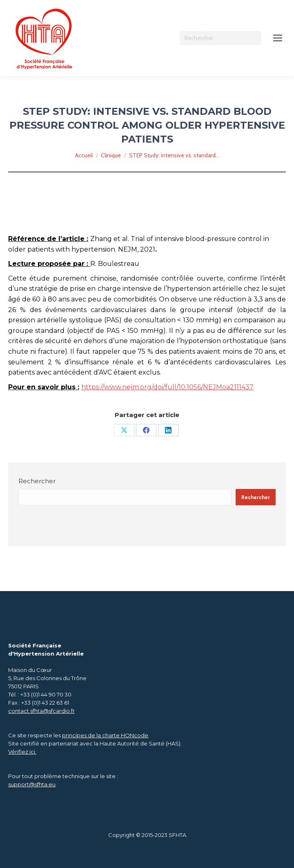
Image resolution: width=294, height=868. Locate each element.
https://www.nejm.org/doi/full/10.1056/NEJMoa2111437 (167, 387)
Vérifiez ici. (22, 752)
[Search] (220, 38)
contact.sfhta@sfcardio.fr (41, 711)
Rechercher (37, 481)
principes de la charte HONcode (105, 735)
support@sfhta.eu (32, 784)
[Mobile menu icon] (278, 38)
